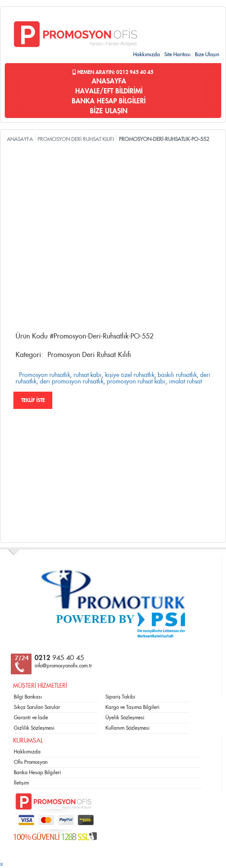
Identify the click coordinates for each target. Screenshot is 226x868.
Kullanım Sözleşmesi (127, 728)
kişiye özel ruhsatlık (130, 375)
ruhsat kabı (88, 375)
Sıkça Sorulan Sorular (37, 707)
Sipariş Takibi (120, 697)
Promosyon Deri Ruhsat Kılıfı (89, 355)
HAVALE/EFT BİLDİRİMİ (109, 91)
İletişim (21, 783)
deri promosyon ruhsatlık (72, 382)
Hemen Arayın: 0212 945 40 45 (113, 72)
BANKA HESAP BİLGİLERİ (109, 101)
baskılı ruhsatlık (177, 375)
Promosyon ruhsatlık (45, 375)
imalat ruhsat (185, 382)
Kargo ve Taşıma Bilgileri (132, 707)
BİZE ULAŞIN (109, 111)
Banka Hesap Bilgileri (37, 772)
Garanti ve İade (31, 718)
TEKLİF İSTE (33, 400)
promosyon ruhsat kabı (136, 382)
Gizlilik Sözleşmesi (34, 728)
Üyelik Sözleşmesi (125, 718)
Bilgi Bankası (28, 697)
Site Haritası (177, 54)
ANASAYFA (109, 81)
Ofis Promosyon (31, 762)
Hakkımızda (146, 54)
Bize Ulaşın (207, 54)
